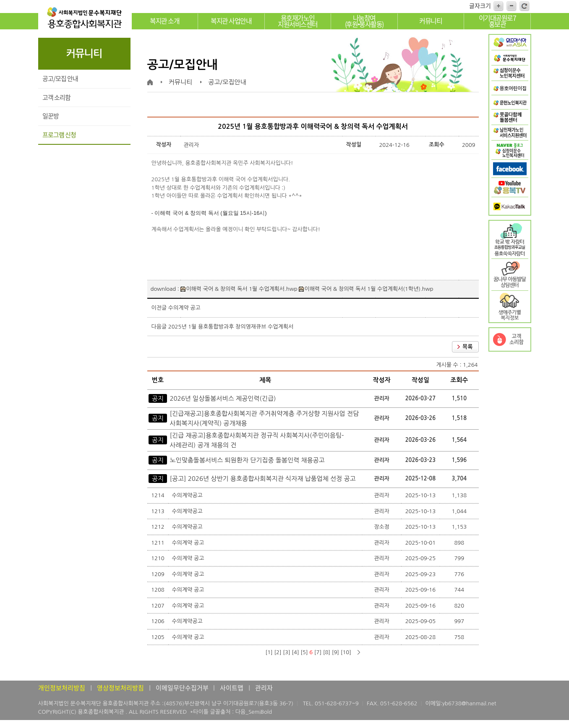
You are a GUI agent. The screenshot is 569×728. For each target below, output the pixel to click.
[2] (278, 652)
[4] (295, 652)
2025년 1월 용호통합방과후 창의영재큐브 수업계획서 (231, 327)
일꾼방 (51, 116)
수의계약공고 (188, 495)
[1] (269, 652)
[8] (327, 652)
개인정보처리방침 (62, 688)
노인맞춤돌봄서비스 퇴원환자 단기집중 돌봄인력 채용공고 (247, 460)
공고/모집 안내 (60, 78)
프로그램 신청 (59, 135)
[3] (286, 652)
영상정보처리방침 (120, 688)
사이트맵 (232, 688)
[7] (318, 652)
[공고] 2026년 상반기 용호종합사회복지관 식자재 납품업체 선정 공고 (262, 479)
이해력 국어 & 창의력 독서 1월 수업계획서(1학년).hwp (366, 289)
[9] (335, 652)
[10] (346, 652)
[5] (304, 652)
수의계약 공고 (184, 308)
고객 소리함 (56, 97)
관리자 (264, 688)
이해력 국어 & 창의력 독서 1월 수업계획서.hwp (239, 289)
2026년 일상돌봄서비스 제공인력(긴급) (223, 398)
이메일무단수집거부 (183, 688)
